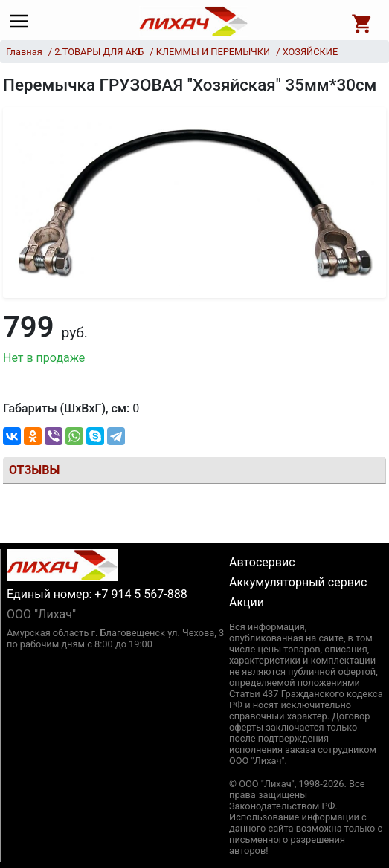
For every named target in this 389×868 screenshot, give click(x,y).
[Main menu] (23, 22)
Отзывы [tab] (34, 470)
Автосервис (262, 562)
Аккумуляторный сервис (298, 582)
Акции (247, 602)
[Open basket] (362, 22)
